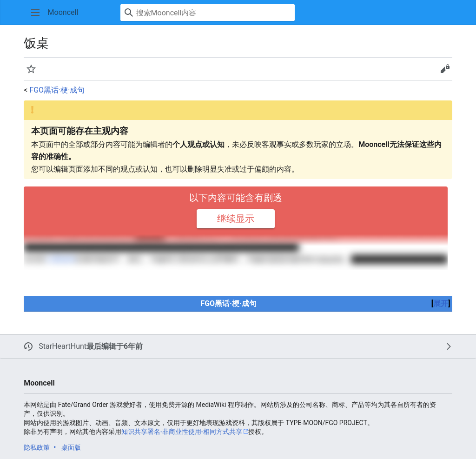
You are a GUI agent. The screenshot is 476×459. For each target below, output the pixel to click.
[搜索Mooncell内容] (208, 13)
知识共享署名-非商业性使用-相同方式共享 (182, 432)
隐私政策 (37, 447)
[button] (35, 13)
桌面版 (71, 447)
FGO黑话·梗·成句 (57, 90)
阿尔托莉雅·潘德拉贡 (95, 247)
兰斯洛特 (61, 259)
